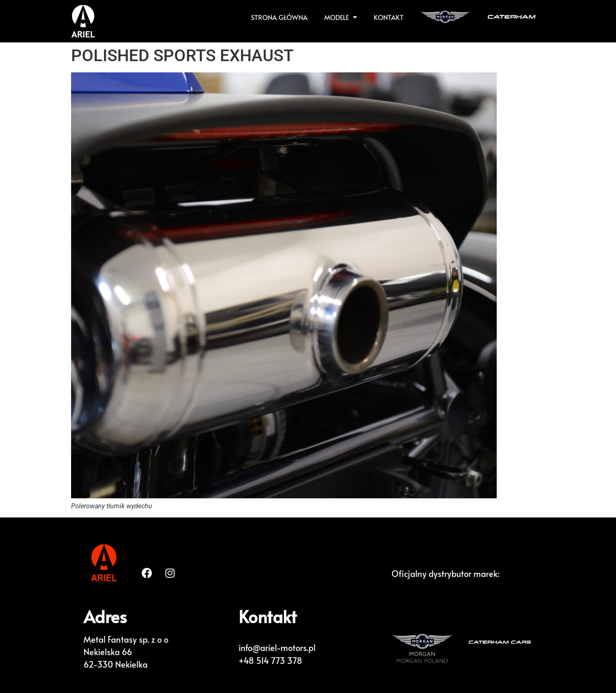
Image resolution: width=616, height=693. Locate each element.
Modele (341, 17)
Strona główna (279, 17)
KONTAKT (389, 17)
